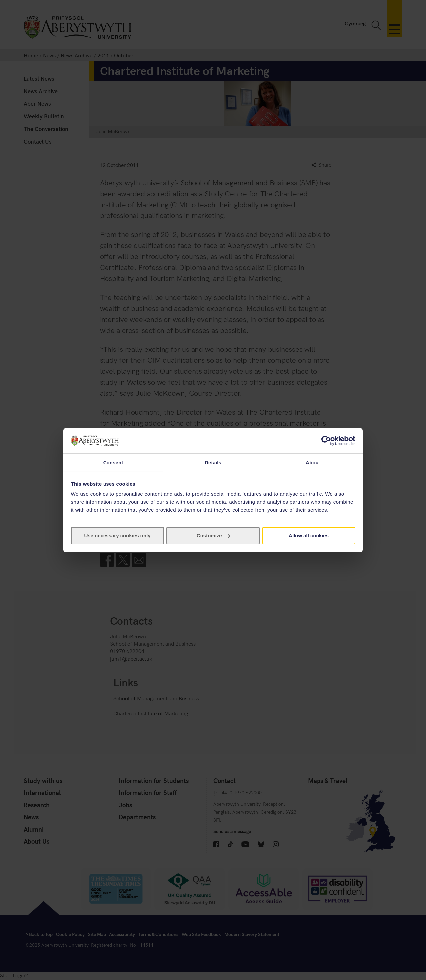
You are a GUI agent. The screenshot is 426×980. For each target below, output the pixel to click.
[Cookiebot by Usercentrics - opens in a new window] (326, 440)
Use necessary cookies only (117, 536)
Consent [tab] (113, 462)
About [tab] (313, 462)
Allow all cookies (309, 536)
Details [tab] (213, 462)
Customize (213, 536)
